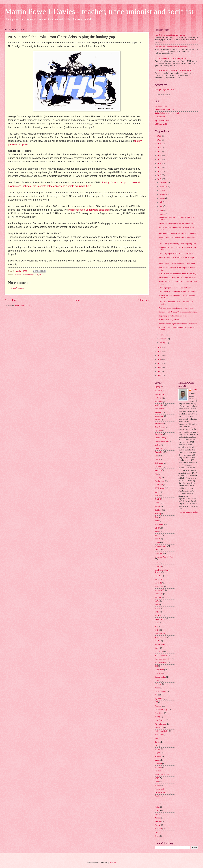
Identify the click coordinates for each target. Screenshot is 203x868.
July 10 (157, 528)
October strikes (160, 677)
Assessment (159, 416)
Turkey (157, 807)
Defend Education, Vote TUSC (170, 320)
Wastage (158, 818)
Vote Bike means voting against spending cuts (176, 308)
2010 (159, 364)
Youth (157, 836)
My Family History (162, 121)
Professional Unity (161, 731)
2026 (159, 136)
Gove (157, 492)
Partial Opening (160, 691)
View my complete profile (188, 512)
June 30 (157, 539)
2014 (159, 348)
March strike (159, 587)
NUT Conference (161, 655)
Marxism (158, 597)
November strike (161, 637)
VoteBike (158, 814)
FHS (156, 474)
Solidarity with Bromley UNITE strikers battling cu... (179, 312)
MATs (157, 601)
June (162, 206)
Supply (157, 785)
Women (157, 825)
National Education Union (164, 110)
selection (158, 756)
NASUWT (158, 615)
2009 (159, 367)
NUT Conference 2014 (163, 659)
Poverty (157, 717)
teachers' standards (161, 793)
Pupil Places (159, 735)
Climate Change (160, 438)
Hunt (156, 517)
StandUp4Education (162, 774)
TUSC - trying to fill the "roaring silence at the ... (177, 254)
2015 (159, 179)
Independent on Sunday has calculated (89, 210)
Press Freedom (160, 720)
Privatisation (159, 728)
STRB (157, 778)
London (157, 576)
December (164, 183)
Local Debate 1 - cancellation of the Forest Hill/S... (178, 264)
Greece (157, 496)
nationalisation (160, 619)
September (164, 194)
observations (159, 670)
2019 (159, 164)
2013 (159, 352)
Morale (157, 605)
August (162, 198)
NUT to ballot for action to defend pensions (171, 59)
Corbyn (157, 445)
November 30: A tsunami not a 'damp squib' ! (171, 47)
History (157, 506)
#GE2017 (158, 387)
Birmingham (159, 423)
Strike (157, 782)
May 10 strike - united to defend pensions (170, 35)
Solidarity (158, 767)
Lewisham (158, 553)
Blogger (113, 863)
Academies (159, 402)
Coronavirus (159, 449)
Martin (195, 390)
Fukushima (159, 485)
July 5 (157, 532)
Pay (156, 695)
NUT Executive (160, 662)
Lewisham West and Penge (24, 275)
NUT (156, 648)
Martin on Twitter (161, 106)
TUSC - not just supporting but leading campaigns (178, 244)
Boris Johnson (160, 427)
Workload (158, 829)
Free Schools (159, 481)
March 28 (158, 583)
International (159, 525)
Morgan (157, 608)
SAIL (157, 746)
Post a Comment (17, 288)
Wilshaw (158, 821)
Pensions (158, 706)
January (163, 343)
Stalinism (158, 771)
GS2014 (158, 503)
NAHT (157, 612)
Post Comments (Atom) (23, 306)
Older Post (144, 300)
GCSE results (160, 488)
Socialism (158, 764)
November (164, 187)
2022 (159, 152)
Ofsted (157, 681)
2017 (159, 171)
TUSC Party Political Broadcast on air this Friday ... (178, 292)
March (162, 335)
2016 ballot (159, 398)
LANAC (158, 550)
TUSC (41, 275)
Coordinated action (162, 441)
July (161, 202)
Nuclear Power (160, 644)
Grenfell (158, 499)
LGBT (157, 563)
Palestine (158, 684)
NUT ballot (159, 652)
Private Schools (160, 724)
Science (157, 749)
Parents (157, 688)
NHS (36, 275)
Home (77, 300)
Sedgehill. (158, 753)
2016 (159, 175)
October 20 (159, 673)
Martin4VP (159, 594)
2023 (159, 148)
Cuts (156, 456)
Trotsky (157, 796)
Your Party (159, 832)
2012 (159, 356)
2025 (159, 140)
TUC (156, 803)
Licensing (158, 566)
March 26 (158, 579)
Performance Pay (161, 709)
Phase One (158, 713)
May (162, 210)
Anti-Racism (159, 405)
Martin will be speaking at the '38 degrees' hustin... (178, 223)
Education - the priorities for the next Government (177, 234)
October (163, 190)
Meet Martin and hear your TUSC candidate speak (178, 278)
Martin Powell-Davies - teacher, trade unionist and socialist (99, 11)
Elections (158, 467)
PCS (156, 702)
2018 (159, 167)
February (163, 339)
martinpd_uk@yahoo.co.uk (165, 90)
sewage (157, 760)
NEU (156, 626)
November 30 (160, 634)
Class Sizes (159, 434)
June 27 (157, 535)
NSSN (157, 641)
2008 (159, 371)
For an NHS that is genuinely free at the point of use (178, 324)
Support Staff (159, 789)
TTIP (156, 800)
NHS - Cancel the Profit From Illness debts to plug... (178, 274)
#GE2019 (158, 391)
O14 (156, 666)
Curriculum (159, 452)
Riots (156, 738)
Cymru (157, 459)
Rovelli (157, 742)
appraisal (158, 412)
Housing (158, 514)
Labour (157, 543)
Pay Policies (159, 699)
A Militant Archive (161, 124)
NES (156, 623)
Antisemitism (159, 409)
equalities (158, 470)
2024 (159, 144)
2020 (159, 160)
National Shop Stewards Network (167, 113)
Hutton (157, 521)
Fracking (158, 477)
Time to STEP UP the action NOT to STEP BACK (173, 70)
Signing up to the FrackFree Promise (173, 316)
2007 (159, 375)
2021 (159, 156)
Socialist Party (160, 117)
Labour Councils (161, 546)
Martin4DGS (159, 590)
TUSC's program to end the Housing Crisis (175, 288)
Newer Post (11, 300)
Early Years (159, 463)
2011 (159, 360)
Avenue (157, 420)
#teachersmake (160, 394)
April (162, 214)
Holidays (158, 510)
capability (158, 430)
